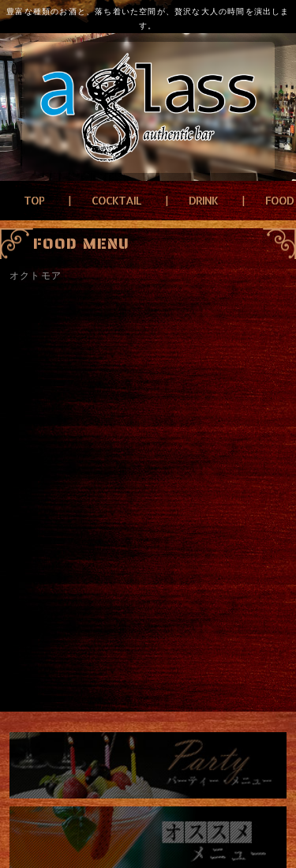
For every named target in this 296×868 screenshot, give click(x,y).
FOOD (279, 200)
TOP (34, 200)
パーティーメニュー (148, 765)
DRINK (203, 200)
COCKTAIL (116, 200)
